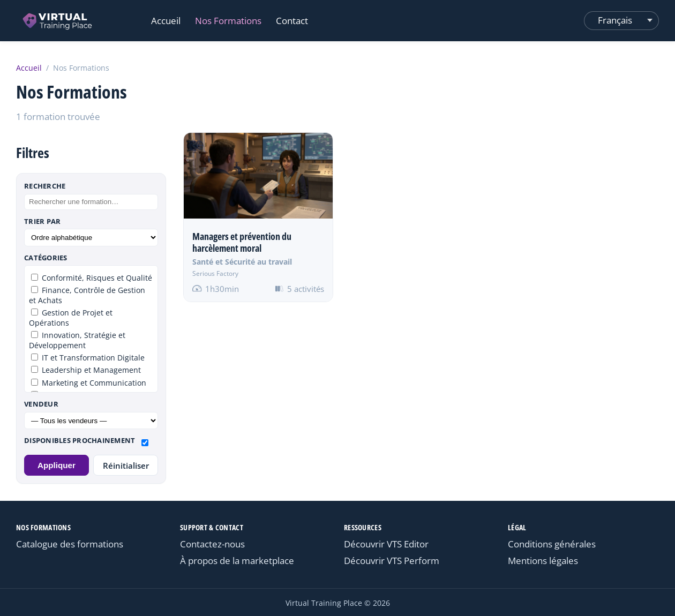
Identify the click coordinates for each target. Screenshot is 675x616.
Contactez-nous (212, 544)
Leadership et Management (86, 370)
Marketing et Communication (89, 383)
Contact (292, 21)
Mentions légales (543, 561)
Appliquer (57, 465)
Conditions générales (552, 544)
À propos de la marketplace (237, 561)
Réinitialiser (126, 465)
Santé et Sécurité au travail (242, 262)
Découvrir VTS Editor (386, 544)
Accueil (166, 21)
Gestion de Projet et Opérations (71, 318)
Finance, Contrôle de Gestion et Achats (87, 295)
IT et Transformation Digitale (88, 358)
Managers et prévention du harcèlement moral (242, 242)
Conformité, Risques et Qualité (92, 278)
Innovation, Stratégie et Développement (77, 340)
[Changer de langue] (621, 20)
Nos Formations (228, 21)
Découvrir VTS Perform (392, 561)
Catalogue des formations (70, 544)
